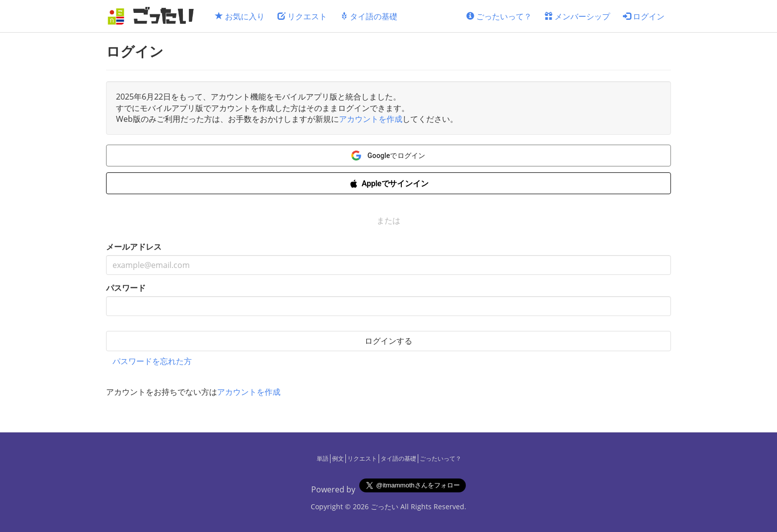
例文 (338, 458)
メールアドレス (134, 247)
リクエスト (302, 16)
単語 (323, 458)
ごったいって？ (499, 16)
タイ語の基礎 (369, 16)
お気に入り (240, 16)
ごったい (385, 506)
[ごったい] (154, 16)
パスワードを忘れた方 (152, 361)
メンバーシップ (577, 16)
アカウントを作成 (371, 119)
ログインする (388, 341)
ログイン (644, 16)
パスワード (126, 288)
